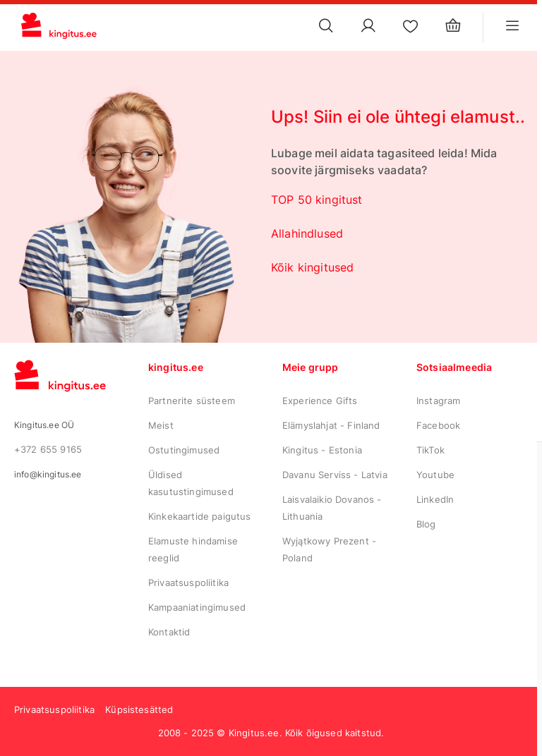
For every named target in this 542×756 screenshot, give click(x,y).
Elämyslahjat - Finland (331, 425)
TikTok (430, 450)
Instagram (438, 401)
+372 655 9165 (48, 449)
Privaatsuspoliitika (188, 583)
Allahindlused (307, 233)
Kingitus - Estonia (322, 450)
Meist (161, 425)
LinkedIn (435, 499)
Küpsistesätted (139, 709)
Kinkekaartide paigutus (200, 516)
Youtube (435, 475)
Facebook (438, 425)
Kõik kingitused (312, 267)
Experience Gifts (320, 401)
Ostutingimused (184, 450)
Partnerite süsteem (192, 401)
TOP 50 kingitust (317, 200)
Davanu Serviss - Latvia (335, 475)
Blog (426, 524)
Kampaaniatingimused (197, 607)
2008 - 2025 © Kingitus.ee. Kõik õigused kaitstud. (271, 733)
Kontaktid (169, 632)
